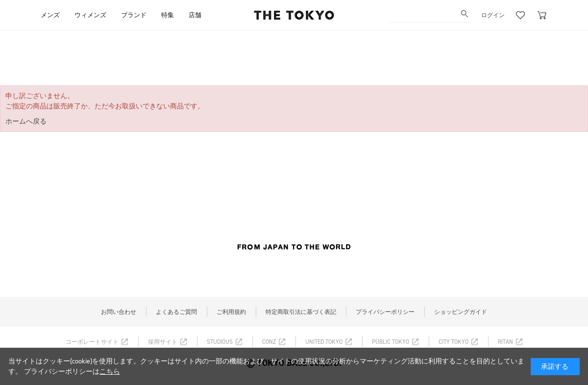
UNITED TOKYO (324, 342)
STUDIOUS (220, 342)
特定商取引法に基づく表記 (301, 312)
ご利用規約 (231, 312)
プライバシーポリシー (385, 312)
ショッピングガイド (461, 312)
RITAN (505, 342)
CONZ (269, 342)
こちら (110, 372)
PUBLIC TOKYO (391, 342)
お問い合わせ (119, 312)
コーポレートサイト (92, 342)
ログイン (493, 15)
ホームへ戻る (26, 121)
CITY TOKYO (453, 342)
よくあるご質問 (176, 312)
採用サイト (163, 342)
